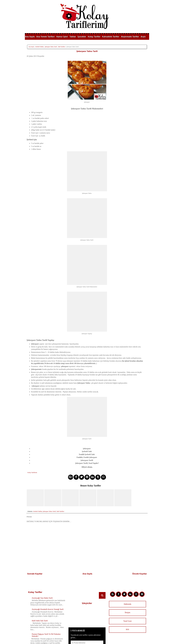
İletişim (128, 585)
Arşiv (143, 37)
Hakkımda (128, 577)
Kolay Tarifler (94, 37)
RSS (128, 602)
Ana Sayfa (30, 37)
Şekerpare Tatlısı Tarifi (51, 47)
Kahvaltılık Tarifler (111, 37)
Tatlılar (73, 37)
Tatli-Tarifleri (62, 47)
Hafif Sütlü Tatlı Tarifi (40, 593)
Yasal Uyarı (127, 594)
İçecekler (82, 37)
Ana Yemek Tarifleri (45, 37)
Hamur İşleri (62, 37)
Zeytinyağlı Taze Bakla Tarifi (42, 571)
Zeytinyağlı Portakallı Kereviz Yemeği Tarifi (48, 582)
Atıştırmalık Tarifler (130, 37)
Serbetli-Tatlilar (40, 47)
